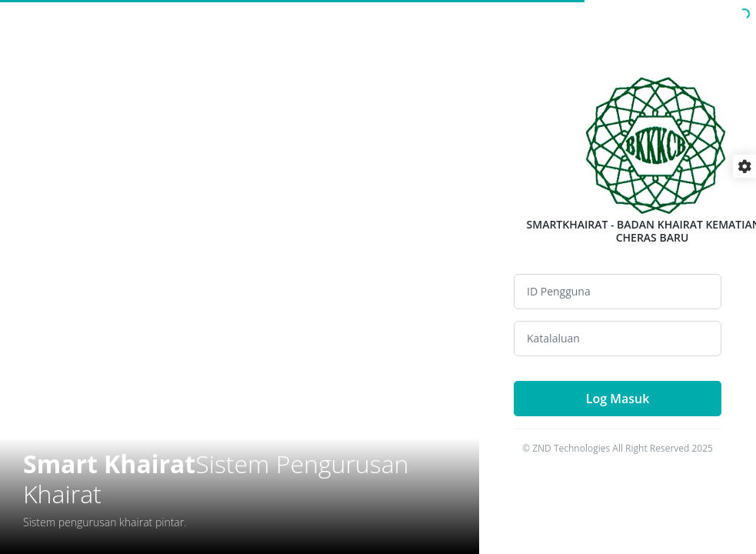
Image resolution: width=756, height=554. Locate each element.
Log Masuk (618, 399)
